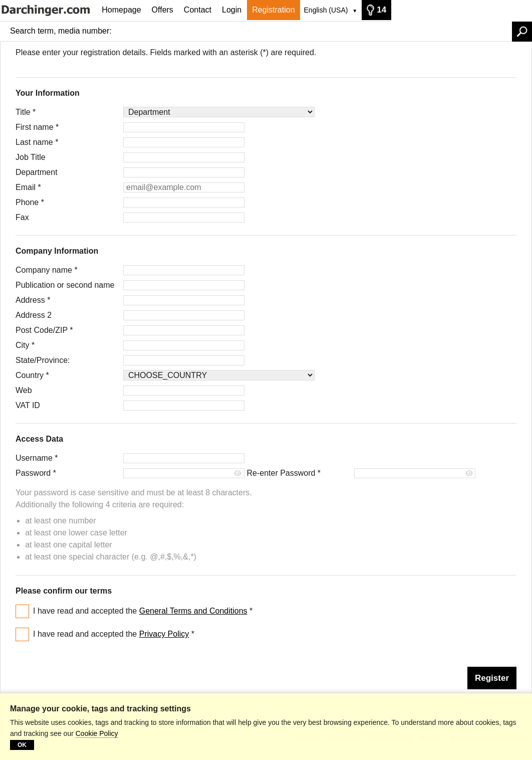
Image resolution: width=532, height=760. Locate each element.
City (25, 345)
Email (28, 187)
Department (37, 172)
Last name (37, 142)
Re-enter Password (284, 473)
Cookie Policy (97, 733)
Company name (47, 270)
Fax (22, 217)
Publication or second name (65, 285)
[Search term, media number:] (314, 31)
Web (24, 390)
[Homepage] (48, 10)
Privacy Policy (164, 634)
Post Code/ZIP (44, 330)
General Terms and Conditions (193, 611)
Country (32, 375)
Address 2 (34, 315)
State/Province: (43, 360)
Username (37, 458)
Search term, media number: (61, 31)
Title (26, 112)
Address (33, 300)
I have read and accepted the (143, 611)
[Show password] (238, 473)
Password (36, 473)
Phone (30, 202)
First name (37, 127)
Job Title (31, 157)
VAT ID (28, 405)
